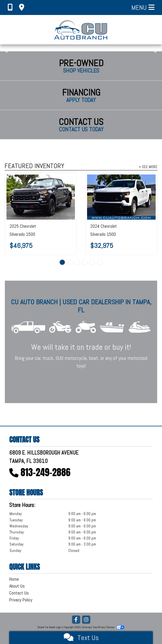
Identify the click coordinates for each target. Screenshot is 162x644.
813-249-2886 (46, 472)
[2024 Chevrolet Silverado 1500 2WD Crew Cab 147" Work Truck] (121, 197)
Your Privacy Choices (109, 627)
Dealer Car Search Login (50, 627)
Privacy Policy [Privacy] (21, 600)
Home (14, 579)
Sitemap (86, 627)
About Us (17, 586)
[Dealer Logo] (81, 30)
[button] (5, 48)
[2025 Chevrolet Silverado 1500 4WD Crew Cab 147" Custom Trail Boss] (41, 197)
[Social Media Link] (86, 620)
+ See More (148, 167)
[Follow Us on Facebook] (76, 620)
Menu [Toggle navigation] (143, 7)
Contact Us (19, 593)
